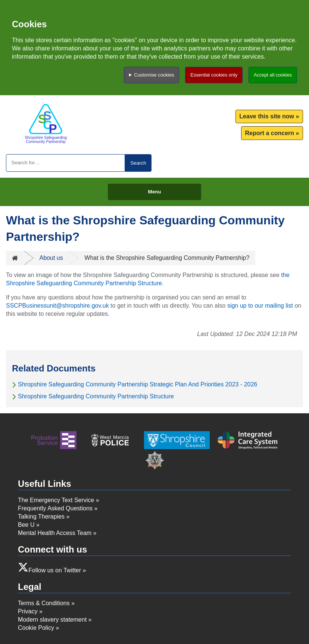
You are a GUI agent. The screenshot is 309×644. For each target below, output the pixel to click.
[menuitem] (269, 117)
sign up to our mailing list (260, 306)
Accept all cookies (273, 75)
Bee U (26, 525)
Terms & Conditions (44, 603)
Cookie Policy (36, 628)
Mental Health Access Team (55, 533)
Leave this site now (267, 116)
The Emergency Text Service (56, 500)
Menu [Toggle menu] (155, 192)
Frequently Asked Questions (55, 508)
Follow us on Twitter (55, 570)
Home (15, 258)
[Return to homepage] (46, 124)
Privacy (28, 611)
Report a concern (269, 133)
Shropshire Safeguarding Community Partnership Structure (96, 396)
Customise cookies (154, 75)
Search (138, 163)
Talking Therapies (41, 517)
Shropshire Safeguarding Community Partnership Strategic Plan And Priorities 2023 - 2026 (138, 384)
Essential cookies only (214, 75)
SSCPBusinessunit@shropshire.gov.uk (57, 306)
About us (51, 258)
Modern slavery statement (52, 620)
